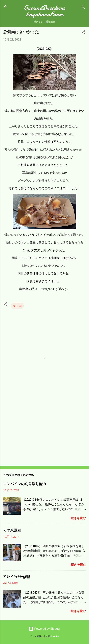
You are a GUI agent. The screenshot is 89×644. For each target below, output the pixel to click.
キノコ (17, 306)
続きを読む (78, 518)
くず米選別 (12, 531)
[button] (83, 33)
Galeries (55, 636)
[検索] (83, 8)
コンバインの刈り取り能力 (25, 484)
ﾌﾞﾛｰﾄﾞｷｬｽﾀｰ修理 (17, 577)
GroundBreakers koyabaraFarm (44, 11)
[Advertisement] (44, 432)
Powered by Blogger (45, 629)
